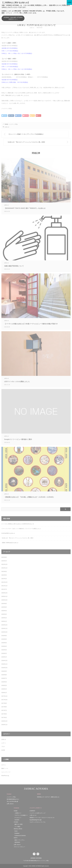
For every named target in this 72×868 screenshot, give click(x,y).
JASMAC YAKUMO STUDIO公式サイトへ (13, 18)
